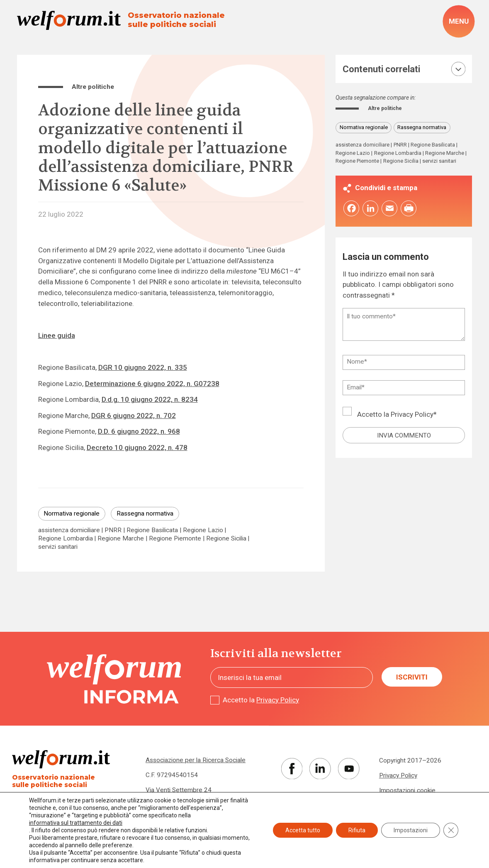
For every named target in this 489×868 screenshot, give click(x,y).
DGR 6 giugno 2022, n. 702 (134, 416)
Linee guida (57, 335)
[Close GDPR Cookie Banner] (451, 830)
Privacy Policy (412, 416)
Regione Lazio (203, 530)
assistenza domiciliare (69, 530)
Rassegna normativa (145, 513)
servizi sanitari (58, 547)
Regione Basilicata (152, 530)
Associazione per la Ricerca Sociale (196, 760)
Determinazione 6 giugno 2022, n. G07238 (152, 384)
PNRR (113, 530)
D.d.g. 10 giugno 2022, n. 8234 (150, 399)
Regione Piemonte (175, 539)
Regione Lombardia (66, 539)
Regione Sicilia (226, 539)
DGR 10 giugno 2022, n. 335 (143, 367)
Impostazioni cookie (407, 790)
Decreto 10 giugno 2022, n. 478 (137, 447)
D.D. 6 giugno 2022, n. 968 (139, 431)
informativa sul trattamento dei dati (76, 823)
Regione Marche (121, 539)
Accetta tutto (303, 830)
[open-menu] (459, 21)
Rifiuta (357, 830)
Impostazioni (411, 830)
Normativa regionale (72, 513)
